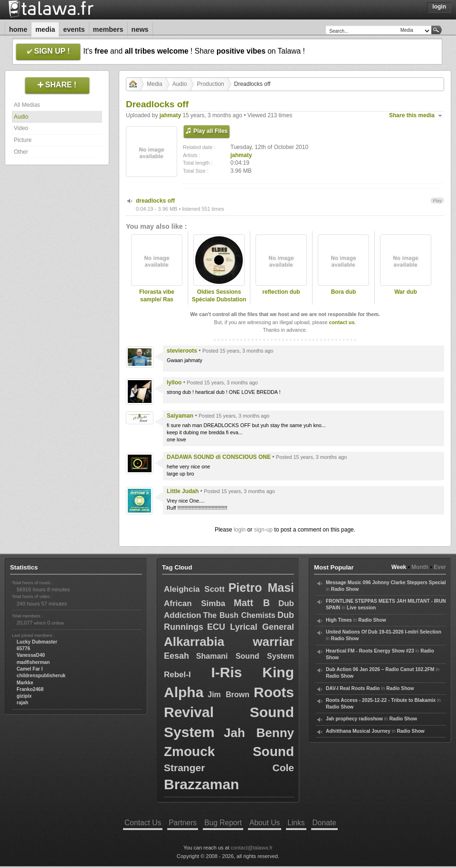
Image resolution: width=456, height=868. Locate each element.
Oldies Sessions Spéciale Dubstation (219, 296)
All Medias (27, 105)
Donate (324, 823)
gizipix (24, 696)
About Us (265, 823)
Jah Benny (259, 733)
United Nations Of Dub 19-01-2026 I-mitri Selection (384, 632)
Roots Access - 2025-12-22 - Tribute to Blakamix (381, 700)
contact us (342, 322)
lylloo (174, 383)
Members (108, 29)
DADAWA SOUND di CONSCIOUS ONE (219, 457)
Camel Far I (30, 669)
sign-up (263, 530)
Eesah (176, 656)
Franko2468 (30, 689)
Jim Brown (228, 695)
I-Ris (227, 672)
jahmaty (170, 115)
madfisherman (33, 662)
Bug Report (223, 823)
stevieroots (182, 351)
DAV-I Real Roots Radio (353, 688)
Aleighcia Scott (194, 589)
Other (21, 152)
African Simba (195, 603)
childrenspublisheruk (41, 676)
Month (420, 567)
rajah (22, 703)
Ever (440, 567)
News (140, 29)
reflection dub (281, 292)
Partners (183, 823)
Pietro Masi (261, 588)
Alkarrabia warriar (229, 642)
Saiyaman (180, 416)
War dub (406, 292)
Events (74, 29)
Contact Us (143, 823)
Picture (23, 140)
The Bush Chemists (239, 615)
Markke (25, 683)
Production (210, 84)
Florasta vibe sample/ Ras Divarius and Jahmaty (157, 304)
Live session (361, 608)
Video (21, 128)
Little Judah (183, 491)
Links (296, 823)
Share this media (412, 115)
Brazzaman (201, 784)
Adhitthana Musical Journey (358, 731)
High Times (339, 620)
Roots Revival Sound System (229, 712)
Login (439, 7)
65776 (23, 649)
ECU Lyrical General (251, 627)
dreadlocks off (155, 201)
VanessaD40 (31, 655)
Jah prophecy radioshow (354, 719)
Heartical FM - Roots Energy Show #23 (370, 651)
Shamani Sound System (245, 656)
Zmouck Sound (229, 751)
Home (18, 29)
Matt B (252, 603)
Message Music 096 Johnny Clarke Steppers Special (386, 583)
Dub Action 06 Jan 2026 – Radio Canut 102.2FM (380, 669)
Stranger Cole (229, 768)
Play (437, 201)
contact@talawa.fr (252, 848)
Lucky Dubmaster (37, 642)
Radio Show (345, 589)
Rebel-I (177, 675)
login (240, 530)
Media (45, 29)
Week (399, 567)
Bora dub (344, 292)
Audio (21, 117)
